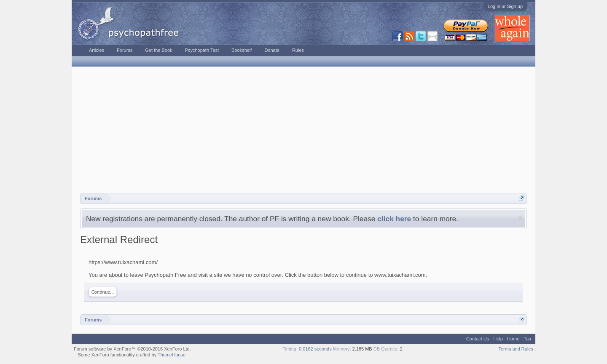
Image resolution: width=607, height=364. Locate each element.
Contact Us (478, 339)
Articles (97, 50)
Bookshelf (242, 50)
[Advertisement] (303, 130)
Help (498, 339)
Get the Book (158, 50)
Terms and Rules (516, 349)
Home (513, 339)
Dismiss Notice (520, 218)
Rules (298, 50)
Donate (272, 50)
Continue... (103, 292)
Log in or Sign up (505, 6)
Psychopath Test (202, 50)
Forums (125, 50)
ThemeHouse (172, 355)
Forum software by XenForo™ (132, 349)
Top (527, 339)
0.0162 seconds (315, 349)
